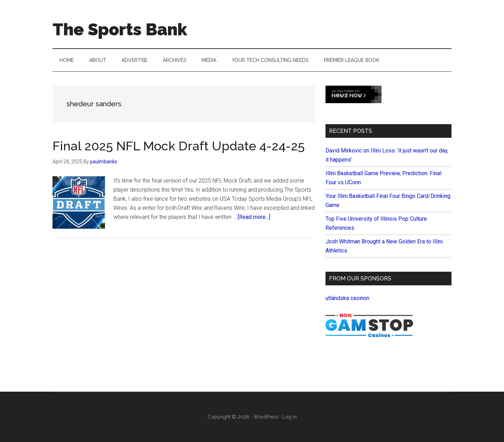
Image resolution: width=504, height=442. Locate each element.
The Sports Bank (120, 29)
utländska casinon (347, 298)
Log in (290, 417)
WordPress (266, 417)
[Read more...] (254, 217)
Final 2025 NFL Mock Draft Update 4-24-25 (179, 146)
